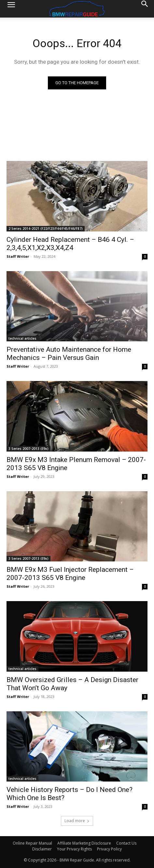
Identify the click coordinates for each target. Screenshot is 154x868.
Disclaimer (42, 849)
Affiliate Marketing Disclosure (84, 843)
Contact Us (126, 843)
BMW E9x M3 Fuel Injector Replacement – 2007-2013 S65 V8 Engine (70, 574)
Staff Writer (18, 256)
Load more (77, 821)
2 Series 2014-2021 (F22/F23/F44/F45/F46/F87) (46, 229)
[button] (11, 9)
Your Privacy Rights (74, 849)
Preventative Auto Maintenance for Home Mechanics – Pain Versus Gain (69, 354)
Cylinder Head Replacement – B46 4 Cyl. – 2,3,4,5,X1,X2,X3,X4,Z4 (70, 244)
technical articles (22, 338)
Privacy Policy (109, 849)
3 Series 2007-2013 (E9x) (28, 449)
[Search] (145, 9)
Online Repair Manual (32, 843)
